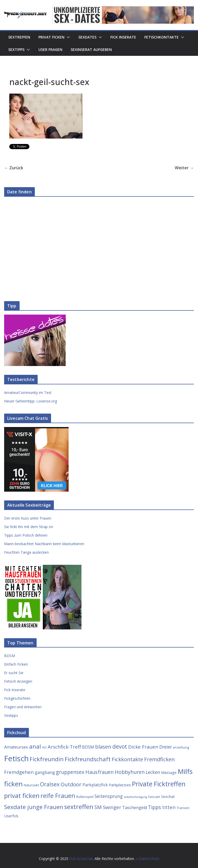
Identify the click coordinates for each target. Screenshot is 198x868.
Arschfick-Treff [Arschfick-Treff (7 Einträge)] (64, 747)
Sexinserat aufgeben (91, 50)
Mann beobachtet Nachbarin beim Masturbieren (44, 544)
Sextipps (16, 50)
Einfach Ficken (16, 664)
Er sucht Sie (14, 673)
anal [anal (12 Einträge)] (35, 746)
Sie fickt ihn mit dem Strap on (29, 527)
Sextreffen (19, 37)
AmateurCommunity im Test (28, 393)
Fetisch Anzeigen (18, 681)
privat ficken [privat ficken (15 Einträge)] (22, 795)
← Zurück (14, 168)
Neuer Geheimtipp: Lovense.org (31, 401)
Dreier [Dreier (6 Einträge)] (166, 747)
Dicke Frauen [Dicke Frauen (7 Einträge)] (143, 747)
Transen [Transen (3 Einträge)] (183, 808)
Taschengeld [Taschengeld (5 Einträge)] (135, 808)
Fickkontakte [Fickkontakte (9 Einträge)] (127, 759)
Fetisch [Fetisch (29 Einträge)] (16, 758)
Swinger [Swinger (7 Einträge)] (112, 807)
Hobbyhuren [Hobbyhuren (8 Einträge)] (130, 772)
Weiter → (184, 168)
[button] (67, 37)
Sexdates (87, 37)
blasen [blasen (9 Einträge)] (103, 747)
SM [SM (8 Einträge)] (98, 807)
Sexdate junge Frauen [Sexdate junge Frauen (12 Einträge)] (34, 807)
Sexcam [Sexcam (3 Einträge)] (154, 797)
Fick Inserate (123, 37)
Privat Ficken (51, 37)
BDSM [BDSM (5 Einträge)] (88, 747)
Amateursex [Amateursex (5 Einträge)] (16, 747)
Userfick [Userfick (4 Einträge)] (11, 816)
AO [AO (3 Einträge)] (44, 747)
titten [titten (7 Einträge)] (169, 807)
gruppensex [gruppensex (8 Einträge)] (70, 772)
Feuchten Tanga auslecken (26, 552)
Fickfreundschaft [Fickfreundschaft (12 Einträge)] (88, 759)
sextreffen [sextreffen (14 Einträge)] (79, 807)
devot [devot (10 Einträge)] (120, 746)
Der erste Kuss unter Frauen (28, 518)
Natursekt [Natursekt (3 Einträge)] (31, 785)
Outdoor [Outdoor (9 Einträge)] (71, 784)
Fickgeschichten (17, 698)
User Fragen (50, 50)
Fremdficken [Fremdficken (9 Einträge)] (159, 759)
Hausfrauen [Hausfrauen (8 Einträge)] (100, 772)
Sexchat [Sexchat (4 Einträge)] (168, 796)
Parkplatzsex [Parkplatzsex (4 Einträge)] (120, 785)
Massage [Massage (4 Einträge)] (169, 772)
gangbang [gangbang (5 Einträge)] (45, 772)
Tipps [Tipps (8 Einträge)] (155, 807)
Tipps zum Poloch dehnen (26, 535)
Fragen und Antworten (23, 707)
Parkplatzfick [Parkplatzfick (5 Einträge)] (95, 785)
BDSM (10, 656)
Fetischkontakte (162, 37)
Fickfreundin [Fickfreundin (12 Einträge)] (47, 759)
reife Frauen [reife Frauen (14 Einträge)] (58, 796)
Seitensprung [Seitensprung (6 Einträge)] (109, 796)
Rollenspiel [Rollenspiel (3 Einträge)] (85, 797)
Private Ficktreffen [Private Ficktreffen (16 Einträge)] (159, 784)
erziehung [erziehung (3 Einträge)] (181, 747)
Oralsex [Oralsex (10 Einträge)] (50, 784)
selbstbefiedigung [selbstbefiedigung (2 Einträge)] (135, 797)
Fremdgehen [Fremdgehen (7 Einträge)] (19, 772)
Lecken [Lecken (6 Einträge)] (153, 772)
